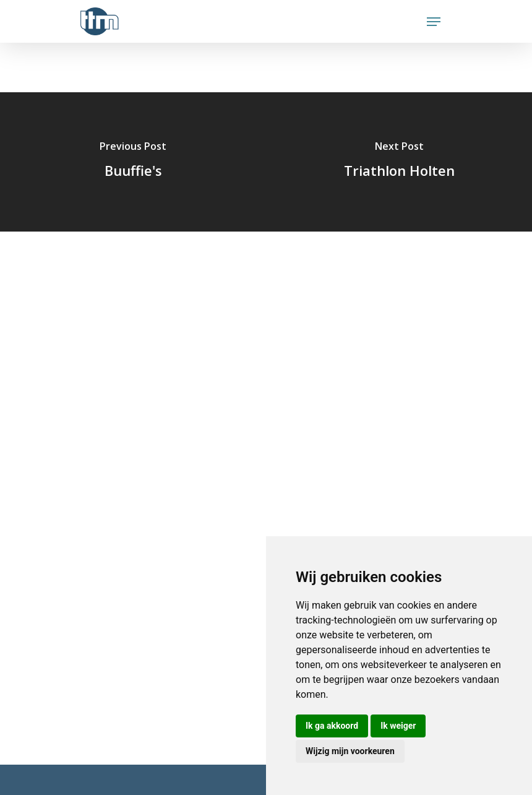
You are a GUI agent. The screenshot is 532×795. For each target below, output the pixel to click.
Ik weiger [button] (398, 726)
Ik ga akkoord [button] (332, 726)
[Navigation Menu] (434, 22)
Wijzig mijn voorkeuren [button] (350, 751)
